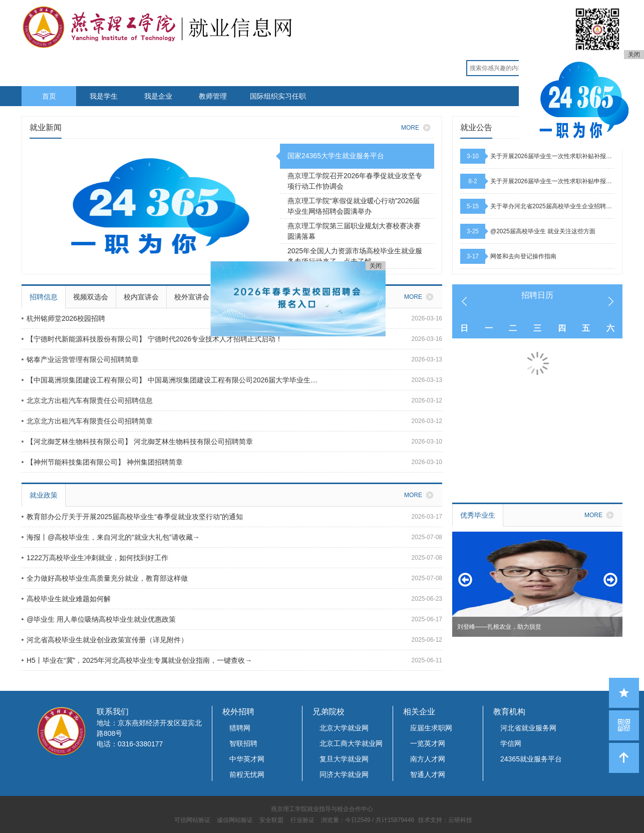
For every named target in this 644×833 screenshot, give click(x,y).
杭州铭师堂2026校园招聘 (63, 318)
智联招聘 (243, 743)
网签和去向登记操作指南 (523, 256)
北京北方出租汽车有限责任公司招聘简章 (87, 421)
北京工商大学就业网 (351, 743)
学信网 (511, 743)
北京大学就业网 (344, 728)
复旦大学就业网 (344, 759)
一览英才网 (428, 743)
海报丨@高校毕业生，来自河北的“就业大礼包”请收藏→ (111, 537)
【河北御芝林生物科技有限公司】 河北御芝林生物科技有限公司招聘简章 (137, 442)
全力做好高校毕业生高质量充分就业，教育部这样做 (105, 578)
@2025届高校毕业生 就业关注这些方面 (543, 231)
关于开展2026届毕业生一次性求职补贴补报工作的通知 (552, 156)
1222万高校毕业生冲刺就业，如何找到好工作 (95, 558)
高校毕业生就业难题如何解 (66, 599)
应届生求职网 (431, 728)
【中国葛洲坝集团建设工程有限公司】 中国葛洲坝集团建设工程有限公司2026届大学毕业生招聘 (173, 380)
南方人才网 (428, 759)
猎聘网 (240, 728)
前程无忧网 (247, 774)
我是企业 (158, 96)
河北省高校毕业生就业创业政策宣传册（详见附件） (105, 640)
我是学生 (104, 96)
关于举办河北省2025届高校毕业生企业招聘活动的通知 (552, 206)
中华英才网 (247, 759)
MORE (418, 128)
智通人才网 (428, 774)
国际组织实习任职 (278, 96)
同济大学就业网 (344, 774)
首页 (49, 96)
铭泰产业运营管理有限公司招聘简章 (80, 359)
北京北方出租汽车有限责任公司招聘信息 (87, 400)
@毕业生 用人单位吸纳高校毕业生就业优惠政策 (99, 619)
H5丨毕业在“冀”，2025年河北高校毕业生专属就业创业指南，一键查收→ (137, 660)
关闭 (634, 55)
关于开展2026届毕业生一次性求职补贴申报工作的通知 (552, 181)
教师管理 (213, 96)
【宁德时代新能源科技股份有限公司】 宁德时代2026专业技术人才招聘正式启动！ (152, 339)
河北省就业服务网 (528, 728)
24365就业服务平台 (531, 759)
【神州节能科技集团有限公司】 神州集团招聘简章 (102, 462)
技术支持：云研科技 (445, 820)
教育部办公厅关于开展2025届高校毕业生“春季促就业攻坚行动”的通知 (132, 517)
